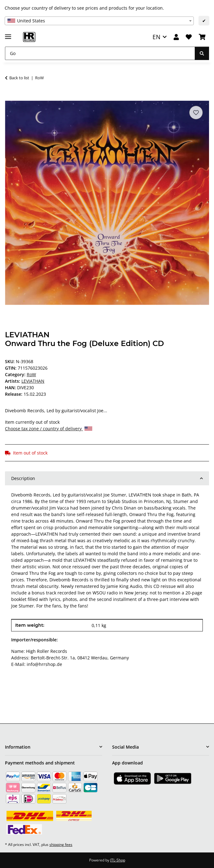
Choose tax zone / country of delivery (49, 429)
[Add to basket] (10, 97)
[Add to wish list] (196, 113)
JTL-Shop (118, 860)
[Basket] (202, 37)
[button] (176, 37)
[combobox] (99, 21)
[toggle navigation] (8, 34)
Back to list (19, 78)
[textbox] (99, 21)
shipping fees (61, 845)
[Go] (100, 53)
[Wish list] (189, 37)
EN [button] (156, 37)
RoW (31, 374)
